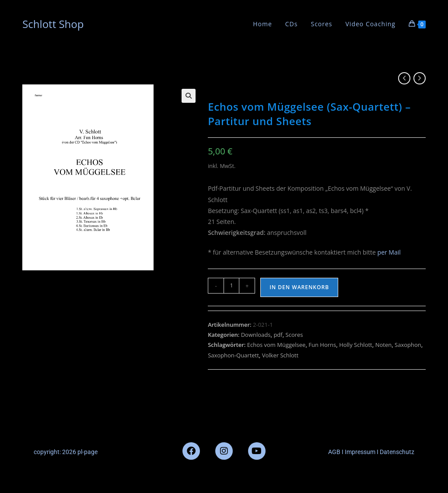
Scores (294, 335)
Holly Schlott (356, 345)
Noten (384, 345)
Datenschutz (397, 452)
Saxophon (408, 345)
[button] (189, 96)
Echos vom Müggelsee (276, 345)
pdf (278, 335)
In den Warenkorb (299, 287)
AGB (334, 452)
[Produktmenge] (231, 286)
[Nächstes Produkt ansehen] (420, 78)
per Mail (389, 252)
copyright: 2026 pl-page (66, 452)
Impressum (359, 452)
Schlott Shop (53, 24)
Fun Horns (322, 345)
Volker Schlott (280, 355)
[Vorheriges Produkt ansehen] (404, 78)
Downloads (256, 335)
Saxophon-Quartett (233, 355)
